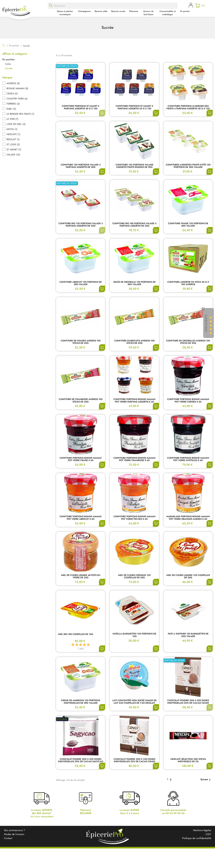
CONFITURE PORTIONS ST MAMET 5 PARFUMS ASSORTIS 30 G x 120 (81, 107)
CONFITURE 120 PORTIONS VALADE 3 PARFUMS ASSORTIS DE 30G (81, 166)
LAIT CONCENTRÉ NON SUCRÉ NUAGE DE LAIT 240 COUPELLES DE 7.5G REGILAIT (134, 702)
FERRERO (13, 104)
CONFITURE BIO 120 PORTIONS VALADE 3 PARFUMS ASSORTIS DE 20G (81, 225)
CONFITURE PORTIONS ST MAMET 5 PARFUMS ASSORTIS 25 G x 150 (134, 107)
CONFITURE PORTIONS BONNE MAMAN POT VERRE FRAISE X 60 (81, 459)
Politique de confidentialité (197, 838)
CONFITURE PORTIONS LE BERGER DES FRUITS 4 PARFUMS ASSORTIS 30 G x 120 (188, 107)
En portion (185, 11)
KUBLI (11, 109)
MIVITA (12, 129)
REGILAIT (13, 139)
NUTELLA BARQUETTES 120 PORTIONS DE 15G (134, 635)
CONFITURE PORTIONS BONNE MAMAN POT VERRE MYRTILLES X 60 (188, 459)
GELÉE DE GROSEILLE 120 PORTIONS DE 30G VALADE (134, 283)
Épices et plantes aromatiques (65, 13)
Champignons (85, 11)
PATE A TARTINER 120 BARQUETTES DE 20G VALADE (188, 635)
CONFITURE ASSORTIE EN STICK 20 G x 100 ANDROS (188, 283)
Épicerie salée (101, 11)
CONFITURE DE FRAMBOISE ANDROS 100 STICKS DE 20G (81, 401)
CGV (208, 834)
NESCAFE (13, 134)
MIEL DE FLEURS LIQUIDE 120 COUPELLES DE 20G (188, 577)
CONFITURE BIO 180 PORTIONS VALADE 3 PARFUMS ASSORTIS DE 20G (134, 225)
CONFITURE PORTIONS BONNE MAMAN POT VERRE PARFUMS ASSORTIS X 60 (134, 401)
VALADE (13, 155)
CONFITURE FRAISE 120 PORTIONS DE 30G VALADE (188, 225)
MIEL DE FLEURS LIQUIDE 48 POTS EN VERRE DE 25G (81, 577)
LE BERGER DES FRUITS (20, 114)
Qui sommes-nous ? (14, 830)
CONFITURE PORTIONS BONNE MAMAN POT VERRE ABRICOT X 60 (81, 518)
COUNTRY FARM (17, 99)
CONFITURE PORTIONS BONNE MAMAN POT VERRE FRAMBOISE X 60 (134, 459)
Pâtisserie (134, 11)
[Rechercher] (113, 6)
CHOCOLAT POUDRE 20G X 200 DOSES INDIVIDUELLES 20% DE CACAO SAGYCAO (81, 760)
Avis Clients (206, 323)
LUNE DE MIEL (16, 124)
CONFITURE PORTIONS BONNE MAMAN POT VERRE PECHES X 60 (134, 518)
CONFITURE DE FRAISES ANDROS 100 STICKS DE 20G (81, 342)
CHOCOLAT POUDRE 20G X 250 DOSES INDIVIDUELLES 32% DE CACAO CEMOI (134, 760)
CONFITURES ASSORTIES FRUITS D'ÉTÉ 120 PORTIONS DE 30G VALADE (188, 166)
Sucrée (9, 68)
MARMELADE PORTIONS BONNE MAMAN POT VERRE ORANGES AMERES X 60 (188, 518)
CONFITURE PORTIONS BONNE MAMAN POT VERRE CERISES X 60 (188, 401)
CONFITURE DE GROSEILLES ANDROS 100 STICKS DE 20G (188, 342)
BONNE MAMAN (17, 88)
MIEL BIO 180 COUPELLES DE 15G (76, 634)
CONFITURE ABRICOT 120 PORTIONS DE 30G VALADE (81, 283)
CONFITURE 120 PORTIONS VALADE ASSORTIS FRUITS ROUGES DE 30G (134, 166)
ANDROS (13, 83)
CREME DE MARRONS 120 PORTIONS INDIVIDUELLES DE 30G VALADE (81, 702)
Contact (8, 838)
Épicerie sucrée (118, 11)
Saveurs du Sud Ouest (148, 13)
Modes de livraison (14, 834)
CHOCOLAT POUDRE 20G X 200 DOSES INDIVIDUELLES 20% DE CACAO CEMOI (188, 702)
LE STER (12, 119)
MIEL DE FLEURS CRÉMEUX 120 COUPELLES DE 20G (134, 577)
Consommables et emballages (168, 13)
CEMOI (12, 94)
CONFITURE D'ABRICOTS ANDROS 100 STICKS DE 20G (134, 342)
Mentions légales (202, 830)
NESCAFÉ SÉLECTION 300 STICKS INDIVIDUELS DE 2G (188, 760)
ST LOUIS (13, 144)
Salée (8, 64)
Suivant (206, 780)
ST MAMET (14, 150)
